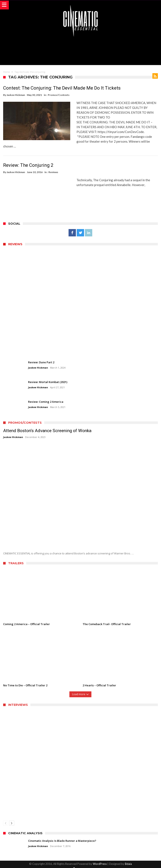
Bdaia (128, 859)
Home (6, 72)
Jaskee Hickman (16, 95)
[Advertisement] (80, 50)
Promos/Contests (59, 95)
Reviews (53, 167)
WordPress (100, 859)
